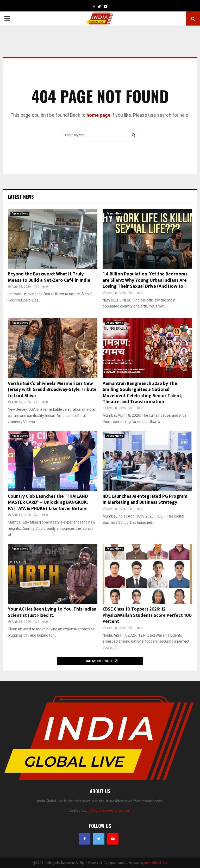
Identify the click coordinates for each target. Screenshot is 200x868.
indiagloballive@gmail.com (110, 810)
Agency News (20, 214)
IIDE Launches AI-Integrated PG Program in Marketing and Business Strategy (145, 499)
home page (98, 115)
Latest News (21, 197)
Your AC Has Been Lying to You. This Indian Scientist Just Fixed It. (52, 612)
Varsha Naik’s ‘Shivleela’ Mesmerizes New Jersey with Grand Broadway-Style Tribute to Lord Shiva (52, 390)
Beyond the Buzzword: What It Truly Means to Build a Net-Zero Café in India (49, 277)
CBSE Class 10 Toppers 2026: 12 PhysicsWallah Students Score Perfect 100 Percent (147, 615)
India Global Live (156, 863)
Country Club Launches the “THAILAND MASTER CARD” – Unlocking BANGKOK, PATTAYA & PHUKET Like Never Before (48, 503)
